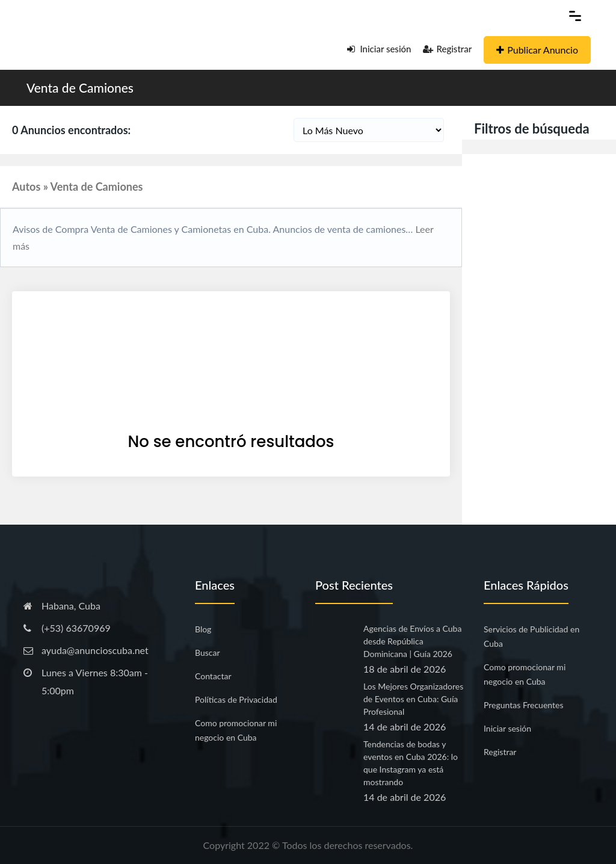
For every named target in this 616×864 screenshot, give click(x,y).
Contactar (213, 676)
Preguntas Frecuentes (523, 705)
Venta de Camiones (80, 88)
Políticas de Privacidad (236, 699)
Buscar (208, 653)
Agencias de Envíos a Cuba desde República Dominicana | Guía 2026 (412, 641)
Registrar (447, 49)
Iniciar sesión (379, 49)
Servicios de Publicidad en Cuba (531, 636)
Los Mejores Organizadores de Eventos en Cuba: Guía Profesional (413, 699)
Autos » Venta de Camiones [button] (77, 187)
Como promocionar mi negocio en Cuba (236, 730)
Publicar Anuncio (537, 50)
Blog (203, 629)
